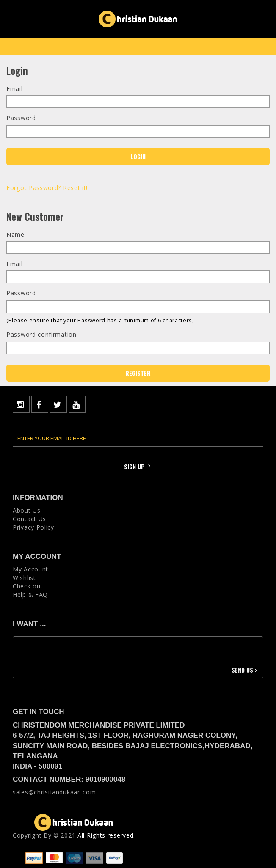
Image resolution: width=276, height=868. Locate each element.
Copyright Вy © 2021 (44, 835)
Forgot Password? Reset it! (47, 188)
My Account (30, 569)
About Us (27, 510)
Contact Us (29, 519)
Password (21, 118)
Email (15, 89)
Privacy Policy (33, 527)
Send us (245, 670)
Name (15, 235)
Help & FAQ (30, 595)
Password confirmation (41, 334)
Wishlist (24, 578)
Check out (28, 586)
